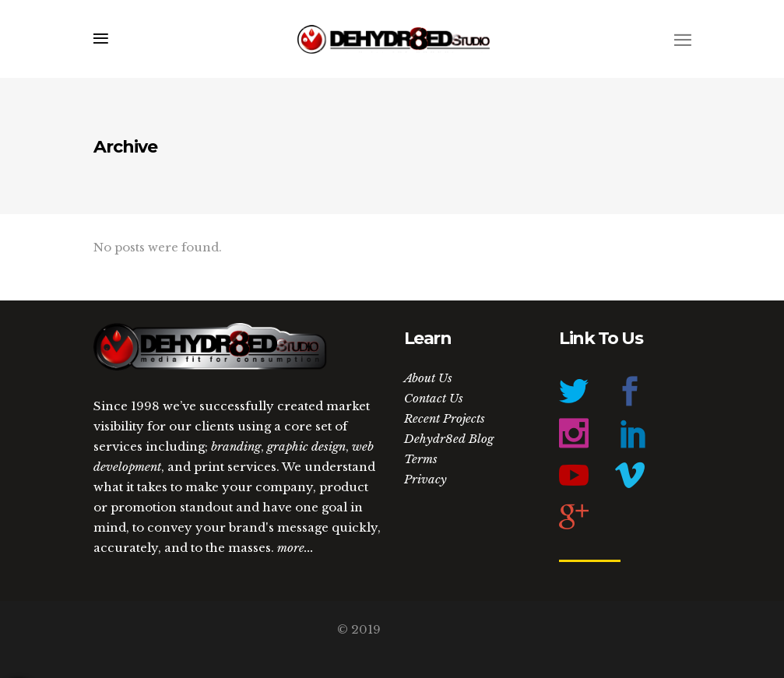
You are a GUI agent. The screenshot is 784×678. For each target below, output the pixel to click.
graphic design (306, 446)
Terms (421, 459)
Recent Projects (445, 418)
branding (236, 446)
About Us (428, 378)
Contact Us (434, 398)
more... (295, 548)
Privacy (425, 479)
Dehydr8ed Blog (449, 439)
